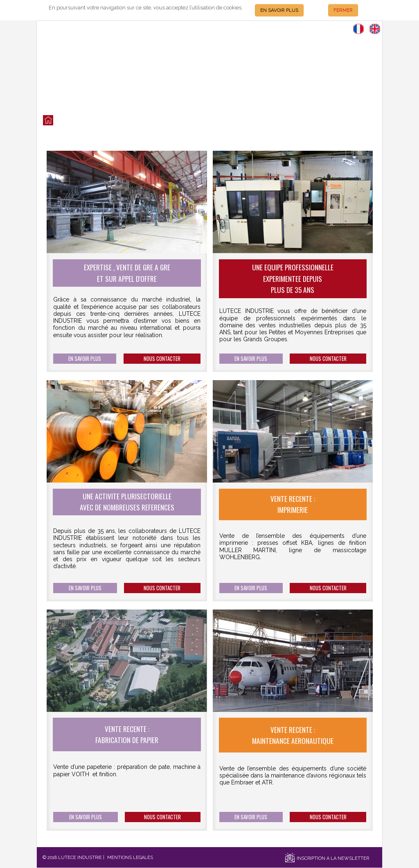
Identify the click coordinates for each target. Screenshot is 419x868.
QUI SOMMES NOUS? (112, 121)
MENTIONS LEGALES (130, 858)
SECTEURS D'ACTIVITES (239, 121)
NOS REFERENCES (192, 121)
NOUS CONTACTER (162, 359)
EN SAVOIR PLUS (279, 10)
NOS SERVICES (154, 121)
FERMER (343, 10)
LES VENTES (73, 121)
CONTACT (278, 121)
